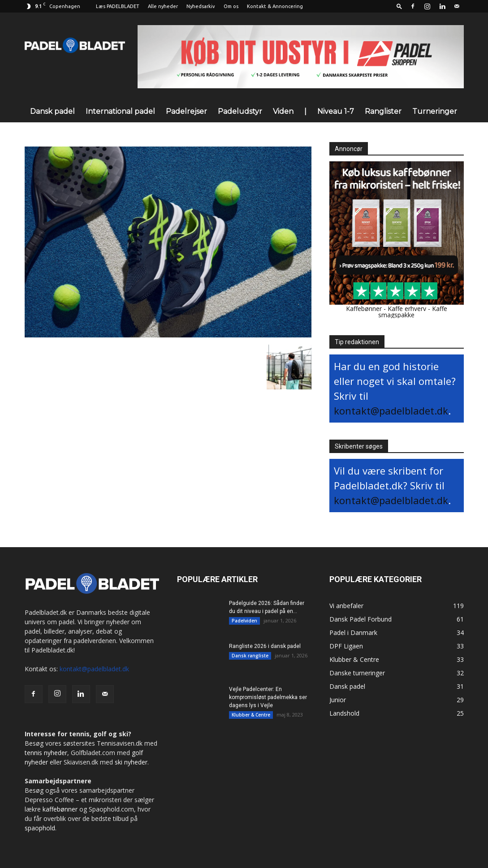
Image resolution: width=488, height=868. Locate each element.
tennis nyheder (46, 753)
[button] (399, 6)
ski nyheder (131, 762)
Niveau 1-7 (336, 111)
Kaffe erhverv (407, 309)
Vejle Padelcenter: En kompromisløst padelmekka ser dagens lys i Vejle (268, 697)
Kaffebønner (364, 309)
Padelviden (244, 621)
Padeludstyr (240, 111)
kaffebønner (60, 809)
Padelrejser (186, 111)
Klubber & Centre (251, 715)
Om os (231, 6)
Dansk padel (52, 111)
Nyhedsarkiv (201, 6)
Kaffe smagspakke (413, 312)
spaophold (40, 828)
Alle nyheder (163, 6)
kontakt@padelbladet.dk (391, 410)
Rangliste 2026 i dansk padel (265, 646)
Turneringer (435, 111)
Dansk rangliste (250, 656)
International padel (120, 111)
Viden (283, 111)
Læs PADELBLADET (118, 6)
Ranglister (383, 111)
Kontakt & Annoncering (275, 6)
